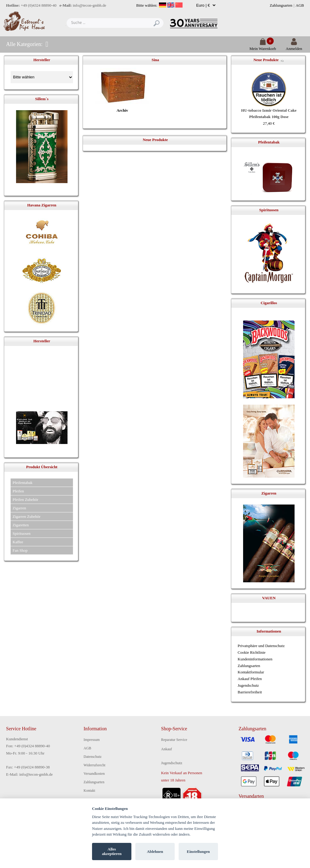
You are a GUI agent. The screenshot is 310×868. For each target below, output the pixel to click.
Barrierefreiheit (250, 692)
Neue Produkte (266, 60)
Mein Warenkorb (263, 46)
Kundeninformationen (255, 659)
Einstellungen (198, 852)
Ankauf (167, 749)
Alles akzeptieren (112, 852)
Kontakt (89, 791)
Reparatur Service (174, 740)
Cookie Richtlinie (252, 652)
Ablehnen (155, 852)
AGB (300, 5)
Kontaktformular (251, 672)
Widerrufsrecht (94, 765)
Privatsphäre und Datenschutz (261, 646)
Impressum (92, 740)
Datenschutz (92, 757)
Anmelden (294, 46)
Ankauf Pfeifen (250, 679)
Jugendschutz (248, 685)
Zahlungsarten (281, 5)
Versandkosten (94, 774)
